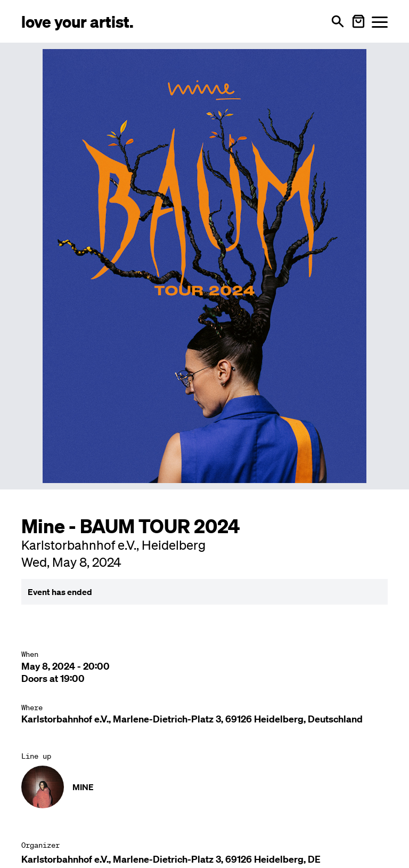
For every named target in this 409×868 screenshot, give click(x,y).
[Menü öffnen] (380, 22)
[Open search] (338, 21)
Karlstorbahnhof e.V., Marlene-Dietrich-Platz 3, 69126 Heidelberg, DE (171, 859)
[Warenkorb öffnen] (358, 21)
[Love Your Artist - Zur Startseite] (77, 21)
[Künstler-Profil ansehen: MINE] (204, 787)
